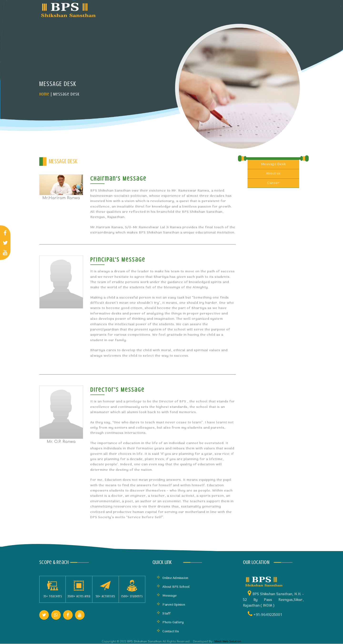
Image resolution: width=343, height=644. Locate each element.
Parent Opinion (171, 605)
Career (273, 183)
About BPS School (173, 587)
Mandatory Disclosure (235, 9)
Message (166, 596)
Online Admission (172, 578)
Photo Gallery (170, 622)
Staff (164, 614)
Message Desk (273, 164)
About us (273, 174)
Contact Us (168, 631)
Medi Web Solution (228, 641)
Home (44, 94)
